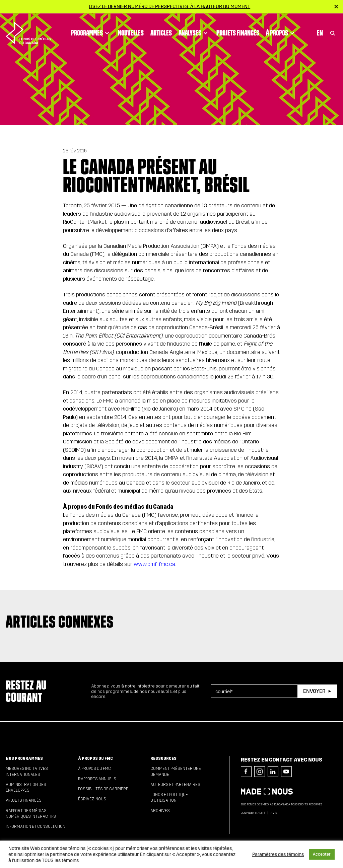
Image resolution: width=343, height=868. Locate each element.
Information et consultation (36, 826)
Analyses (194, 31)
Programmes (91, 31)
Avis (274, 813)
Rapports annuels (97, 779)
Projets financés (238, 30)
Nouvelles (131, 30)
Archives (160, 811)
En (320, 30)
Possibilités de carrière (103, 789)
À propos (281, 31)
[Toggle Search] (333, 31)
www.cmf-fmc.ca (154, 564)
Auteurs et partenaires (175, 785)
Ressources (163, 758)
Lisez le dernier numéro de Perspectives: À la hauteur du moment (169, 6)
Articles (161, 30)
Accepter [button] (322, 854)
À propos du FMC (95, 758)
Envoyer (314, 691)
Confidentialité (253, 813)
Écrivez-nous (92, 799)
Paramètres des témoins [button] (278, 854)
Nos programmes (24, 758)
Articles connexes (60, 622)
